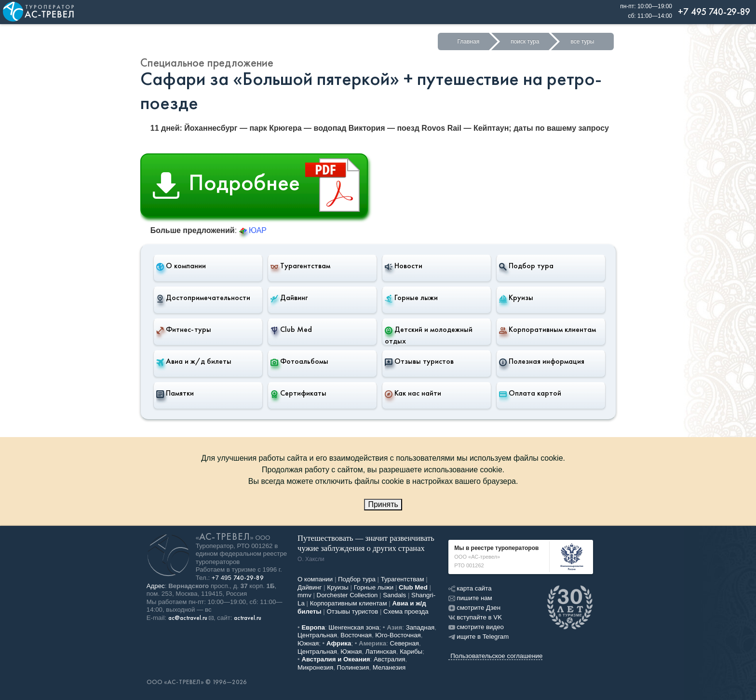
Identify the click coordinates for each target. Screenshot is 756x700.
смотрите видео (476, 627)
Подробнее (260, 185)
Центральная (317, 635)
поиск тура (525, 41)
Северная (405, 643)
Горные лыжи (411, 298)
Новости (404, 266)
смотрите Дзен (474, 608)
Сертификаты (298, 393)
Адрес (156, 586)
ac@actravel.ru (188, 618)
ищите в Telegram (479, 637)
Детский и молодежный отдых (429, 335)
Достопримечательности (203, 298)
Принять (383, 504)
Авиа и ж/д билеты (194, 361)
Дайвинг (289, 298)
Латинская (381, 652)
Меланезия (389, 667)
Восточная (356, 635)
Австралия (390, 659)
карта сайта (470, 588)
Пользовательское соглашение (496, 656)
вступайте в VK (475, 617)
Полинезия (353, 667)
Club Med (291, 329)
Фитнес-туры (184, 329)
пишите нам (470, 598)
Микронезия (315, 667)
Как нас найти (413, 393)
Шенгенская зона (354, 627)
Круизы (516, 298)
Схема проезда (406, 611)
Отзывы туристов (419, 361)
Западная (420, 627)
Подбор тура (526, 266)
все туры (582, 41)
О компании (181, 266)
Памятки (175, 393)
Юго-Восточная (398, 635)
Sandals (394, 595)
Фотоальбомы (299, 361)
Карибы (411, 652)
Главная (468, 41)
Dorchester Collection (347, 595)
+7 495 (238, 578)
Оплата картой (530, 393)
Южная (308, 643)
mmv (304, 595)
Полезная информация (542, 361)
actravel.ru (248, 618)
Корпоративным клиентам (547, 329)
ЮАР (253, 230)
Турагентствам (300, 266)
